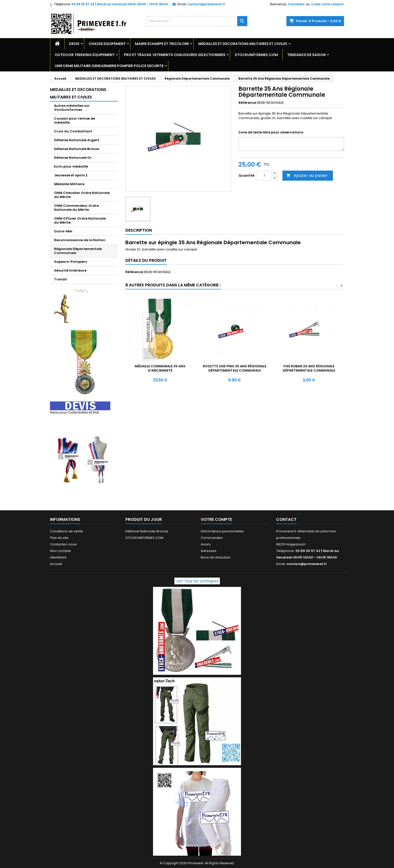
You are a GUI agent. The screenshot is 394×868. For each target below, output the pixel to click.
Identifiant (58, 557)
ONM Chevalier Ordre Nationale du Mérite (82, 195)
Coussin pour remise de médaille (75, 120)
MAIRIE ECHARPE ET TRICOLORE (162, 44)
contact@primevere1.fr (206, 4)
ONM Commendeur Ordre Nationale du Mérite (76, 208)
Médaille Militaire (69, 184)
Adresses (209, 551)
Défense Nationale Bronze (77, 149)
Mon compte (60, 551)
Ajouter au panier (307, 175)
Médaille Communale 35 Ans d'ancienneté (160, 368)
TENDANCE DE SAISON (306, 55)
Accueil (56, 564)
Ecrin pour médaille (71, 166)
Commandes (212, 538)
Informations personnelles (222, 531)
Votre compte (216, 519)
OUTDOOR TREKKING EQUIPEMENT (85, 55)
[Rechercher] (197, 21)
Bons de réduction (216, 557)
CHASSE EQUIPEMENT (107, 44)
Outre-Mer (63, 231)
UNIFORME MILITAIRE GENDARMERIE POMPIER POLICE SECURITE (109, 66)
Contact (286, 519)
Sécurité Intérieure (70, 270)
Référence (247, 103)
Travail (60, 279)
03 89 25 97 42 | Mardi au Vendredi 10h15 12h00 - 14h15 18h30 (120, 4)
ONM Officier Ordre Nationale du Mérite (80, 220)
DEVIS (74, 44)
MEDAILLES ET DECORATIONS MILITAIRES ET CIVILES (243, 44)
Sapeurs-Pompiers (70, 262)
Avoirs (206, 544)
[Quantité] (264, 176)
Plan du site (59, 538)
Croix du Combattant (73, 131)
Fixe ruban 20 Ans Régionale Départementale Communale (309, 368)
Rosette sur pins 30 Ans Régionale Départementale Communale (235, 368)
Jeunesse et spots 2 (71, 175)
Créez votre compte (327, 4)
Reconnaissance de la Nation (80, 240)
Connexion (296, 4)
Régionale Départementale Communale (78, 251)
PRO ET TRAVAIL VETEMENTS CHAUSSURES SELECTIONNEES (175, 55)
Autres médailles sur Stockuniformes (72, 108)
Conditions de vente (66, 531)
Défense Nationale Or (73, 158)
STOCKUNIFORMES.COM (256, 55)
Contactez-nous (63, 544)
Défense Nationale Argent (77, 140)
